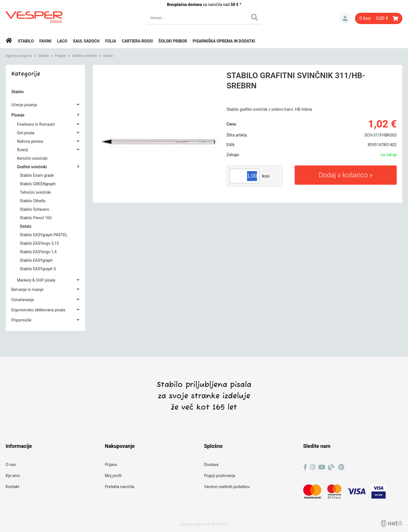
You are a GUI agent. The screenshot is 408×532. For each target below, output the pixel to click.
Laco (62, 41)
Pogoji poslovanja (220, 476)
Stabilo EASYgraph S (38, 269)
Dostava (211, 465)
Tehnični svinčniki (35, 192)
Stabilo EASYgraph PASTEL (44, 235)
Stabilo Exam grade (37, 175)
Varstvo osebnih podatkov (227, 487)
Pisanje (60, 56)
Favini (45, 41)
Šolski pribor (173, 41)
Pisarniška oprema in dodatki (224, 41)
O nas (11, 465)
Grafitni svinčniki (84, 56)
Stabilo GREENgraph (38, 184)
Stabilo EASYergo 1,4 (38, 252)
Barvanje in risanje (27, 290)
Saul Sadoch (86, 41)
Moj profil (113, 476)
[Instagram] (313, 467)
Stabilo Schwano (35, 209)
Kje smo (13, 476)
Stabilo (26, 41)
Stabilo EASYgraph (36, 260)
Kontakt (12, 487)
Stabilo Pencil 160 (36, 218)
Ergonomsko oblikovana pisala (38, 310)
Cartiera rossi (137, 41)
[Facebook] (305, 467)
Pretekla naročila (120, 487)
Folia (111, 41)
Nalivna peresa (30, 141)
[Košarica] (379, 18)
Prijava (345, 18)
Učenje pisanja (24, 105)
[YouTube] (322, 467)
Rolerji (23, 150)
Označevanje (23, 300)
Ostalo (108, 56)
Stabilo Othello (33, 201)
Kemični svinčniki (32, 158)
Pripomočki (21, 320)
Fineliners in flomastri (36, 124)
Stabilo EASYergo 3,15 (39, 243)
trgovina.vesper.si (19, 56)
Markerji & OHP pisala (36, 280)
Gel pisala (26, 133)
